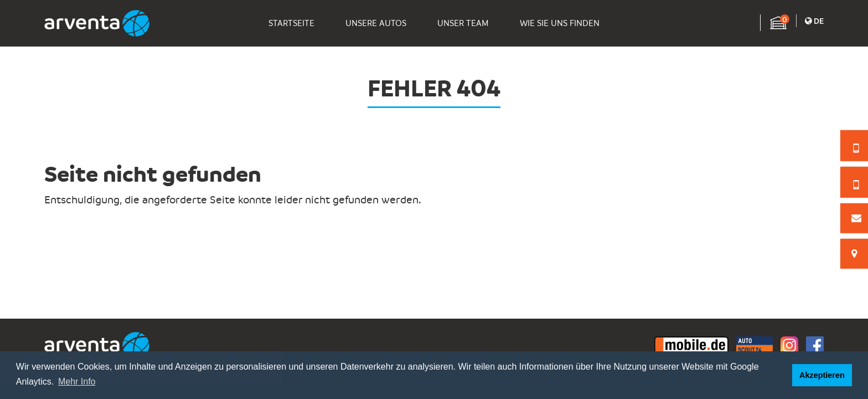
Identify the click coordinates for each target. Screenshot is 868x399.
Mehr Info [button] (77, 382)
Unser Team (463, 23)
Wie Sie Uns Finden (560, 23)
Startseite (291, 23)
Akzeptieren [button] (822, 375)
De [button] (814, 21)
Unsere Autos (376, 23)
